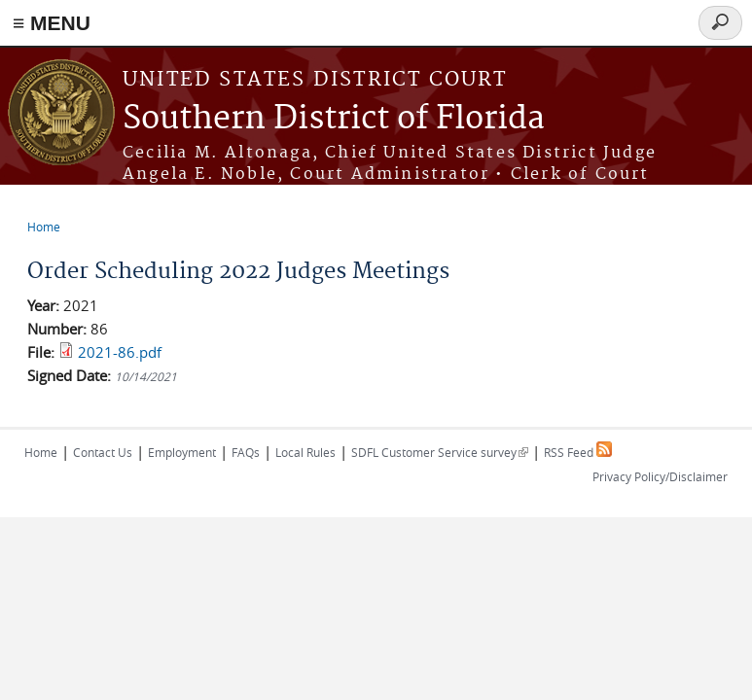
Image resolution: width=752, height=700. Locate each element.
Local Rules (305, 452)
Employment (182, 452)
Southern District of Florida (334, 119)
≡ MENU (52, 23)
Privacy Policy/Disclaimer (660, 476)
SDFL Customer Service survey (440, 452)
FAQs (246, 452)
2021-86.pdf (120, 352)
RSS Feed (578, 452)
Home (44, 227)
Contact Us (103, 452)
